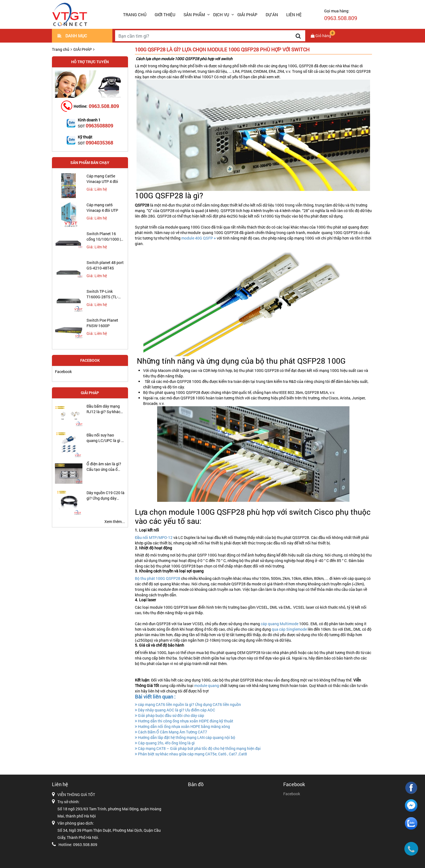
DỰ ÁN (272, 15)
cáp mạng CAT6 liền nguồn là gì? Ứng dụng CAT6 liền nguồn (188, 704)
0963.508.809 (104, 106)
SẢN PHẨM (194, 15)
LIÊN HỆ (294, 15)
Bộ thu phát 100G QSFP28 (158, 578)
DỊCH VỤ (221, 15)
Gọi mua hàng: (341, 15)
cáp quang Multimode (279, 624)
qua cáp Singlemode (289, 629)
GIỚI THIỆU (165, 15)
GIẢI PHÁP (247, 15)
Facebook (63, 372)
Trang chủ (135, 15)
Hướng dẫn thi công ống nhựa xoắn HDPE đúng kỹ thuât (184, 721)
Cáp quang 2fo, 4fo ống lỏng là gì (165, 743)
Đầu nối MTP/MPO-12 (154, 537)
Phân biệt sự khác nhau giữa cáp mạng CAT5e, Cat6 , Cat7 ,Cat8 (191, 754)
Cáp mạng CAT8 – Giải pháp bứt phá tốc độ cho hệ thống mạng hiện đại (198, 748)
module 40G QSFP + (199, 238)
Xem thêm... (115, 521)
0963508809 (99, 126)
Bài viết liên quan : (155, 697)
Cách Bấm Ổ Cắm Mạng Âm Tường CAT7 (171, 732)
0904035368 (99, 143)
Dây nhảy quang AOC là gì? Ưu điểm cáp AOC (175, 710)
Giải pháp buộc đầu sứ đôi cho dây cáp (170, 715)
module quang (206, 685)
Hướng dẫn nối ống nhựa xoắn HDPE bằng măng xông (182, 726)
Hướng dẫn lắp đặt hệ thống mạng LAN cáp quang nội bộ (185, 737)
